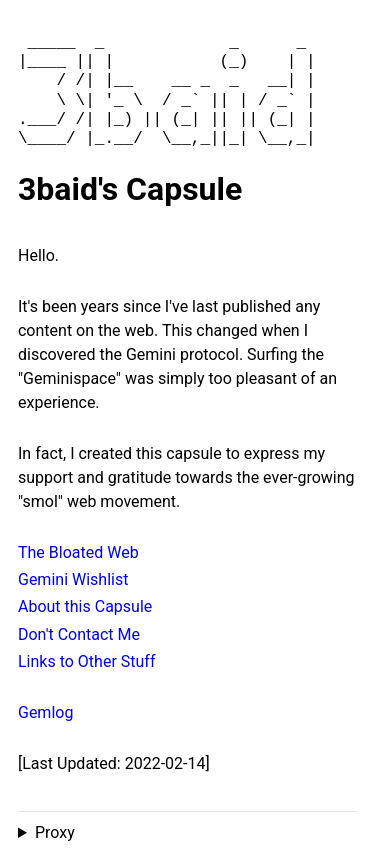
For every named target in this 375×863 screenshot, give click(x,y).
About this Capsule (85, 606)
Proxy (55, 832)
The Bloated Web (78, 552)
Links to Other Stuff (86, 661)
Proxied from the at (187, 833)
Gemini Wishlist (73, 579)
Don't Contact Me (79, 634)
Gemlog (45, 712)
